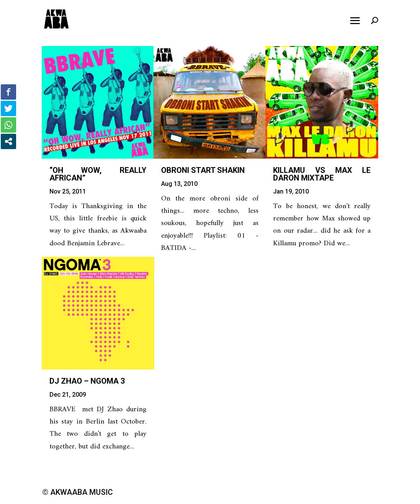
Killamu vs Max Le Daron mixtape (322, 174)
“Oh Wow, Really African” (98, 174)
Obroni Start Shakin (203, 170)
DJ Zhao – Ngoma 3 (87, 381)
